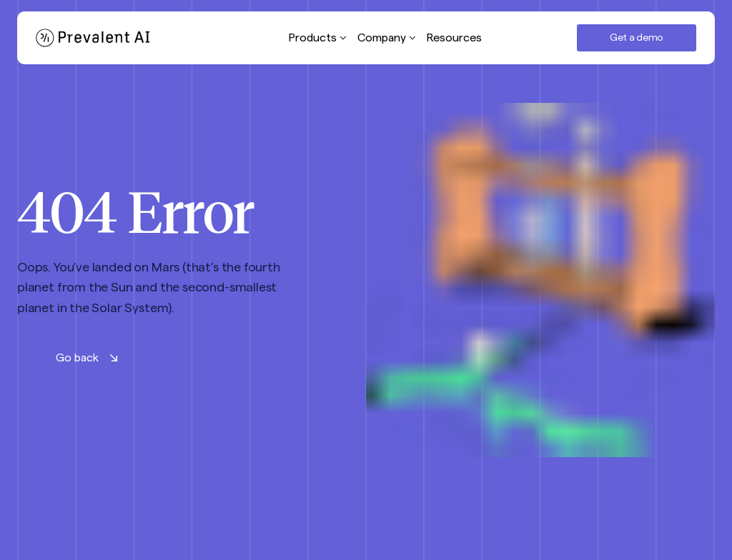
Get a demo (637, 38)
